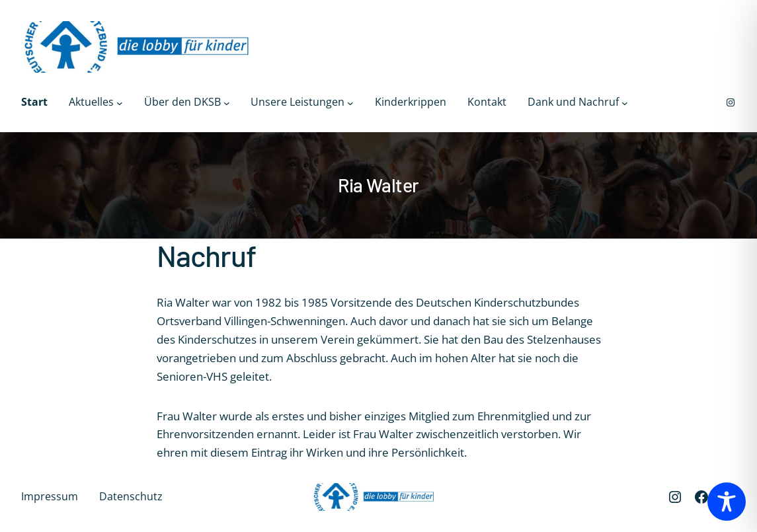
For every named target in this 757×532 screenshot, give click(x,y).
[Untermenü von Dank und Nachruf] (625, 102)
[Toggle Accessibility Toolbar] (727, 502)
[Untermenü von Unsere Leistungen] (350, 102)
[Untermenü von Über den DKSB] (227, 102)
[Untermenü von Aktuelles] (120, 102)
